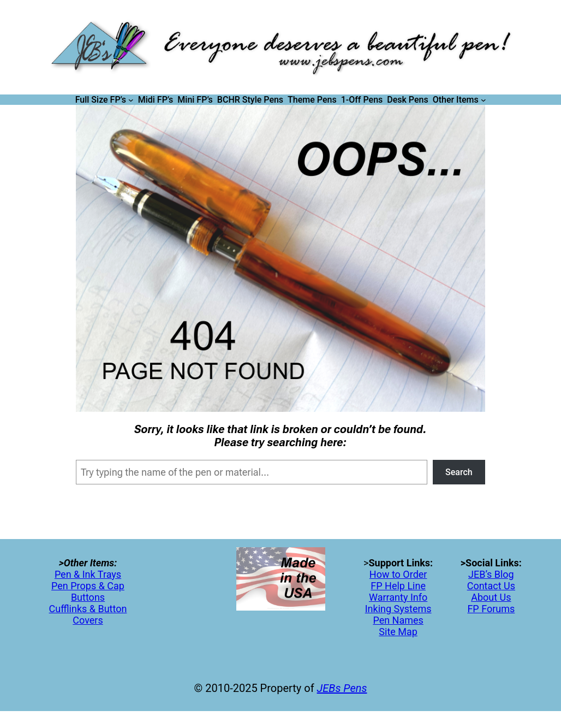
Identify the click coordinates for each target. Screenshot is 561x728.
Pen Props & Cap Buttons (88, 591)
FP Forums (491, 609)
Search (459, 472)
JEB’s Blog (491, 574)
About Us (491, 597)
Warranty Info (398, 597)
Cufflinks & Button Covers (88, 614)
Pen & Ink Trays (88, 574)
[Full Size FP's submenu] (131, 100)
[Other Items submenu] (484, 100)
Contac (483, 586)
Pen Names (398, 620)
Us (508, 586)
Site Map (398, 632)
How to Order (398, 574)
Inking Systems (398, 609)
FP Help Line (398, 586)
